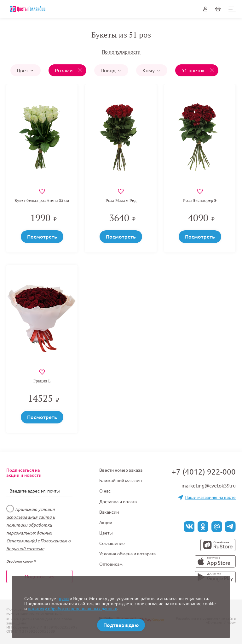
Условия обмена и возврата (127, 554)
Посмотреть (42, 237)
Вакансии (109, 512)
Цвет (26, 70)
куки (64, 599)
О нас (105, 491)
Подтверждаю (121, 625)
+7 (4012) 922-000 (204, 472)
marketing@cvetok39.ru (209, 486)
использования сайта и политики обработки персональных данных (31, 525)
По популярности (121, 52)
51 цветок (194, 70)
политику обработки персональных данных (72, 609)
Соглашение (112, 543)
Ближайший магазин (121, 481)
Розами (64, 70)
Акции (106, 523)
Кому (152, 70)
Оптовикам (111, 564)
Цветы (106, 533)
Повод (111, 70)
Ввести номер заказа (121, 470)
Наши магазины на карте (207, 497)
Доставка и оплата (118, 502)
